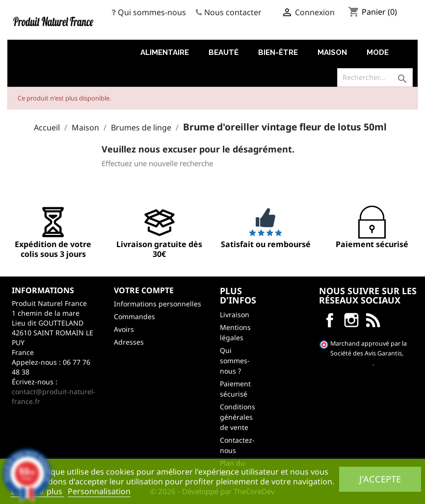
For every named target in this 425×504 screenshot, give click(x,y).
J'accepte (380, 479)
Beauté (224, 52)
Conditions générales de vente (238, 417)
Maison (332, 52)
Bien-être (278, 52)
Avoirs (124, 329)
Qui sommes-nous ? (235, 361)
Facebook (330, 320)
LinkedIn (373, 320)
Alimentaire (165, 52)
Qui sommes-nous (152, 12)
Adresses (129, 342)
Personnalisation (99, 491)
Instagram (351, 320)
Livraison (235, 315)
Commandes (134, 316)
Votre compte (144, 290)
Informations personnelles (158, 304)
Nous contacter (233, 12)
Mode (378, 52)
